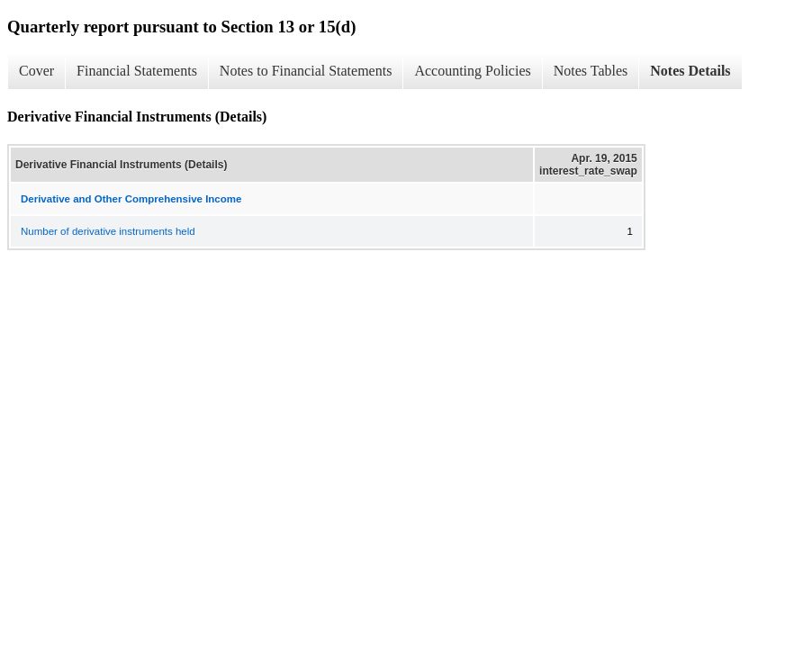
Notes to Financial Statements (306, 71)
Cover (36, 71)
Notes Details (690, 71)
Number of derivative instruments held (108, 231)
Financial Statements (137, 71)
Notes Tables (591, 71)
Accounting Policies (472, 71)
